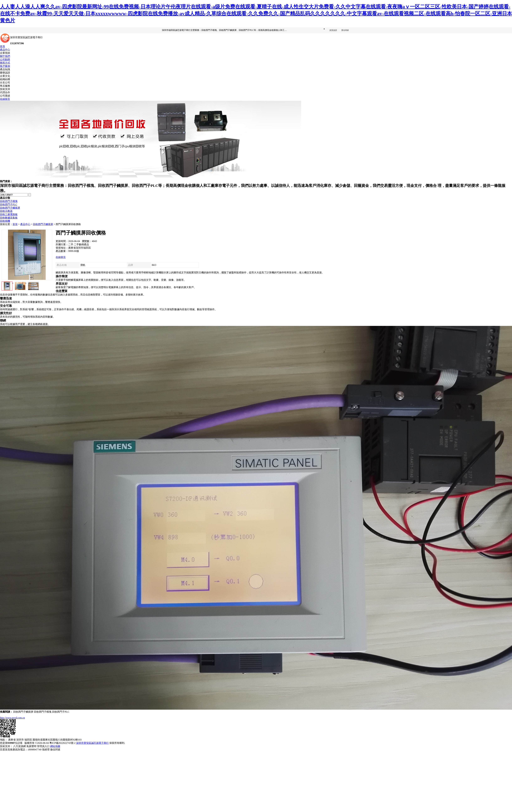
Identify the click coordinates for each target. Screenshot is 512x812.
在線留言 (5, 99)
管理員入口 (43, 746)
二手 (71, 244)
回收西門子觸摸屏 (10, 208)
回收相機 (5, 221)
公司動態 (5, 59)
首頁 (3, 46)
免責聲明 (31, 746)
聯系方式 (5, 63)
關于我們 (5, 56)
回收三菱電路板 (9, 214)
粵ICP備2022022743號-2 (62, 743)
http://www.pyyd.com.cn (12, 718)
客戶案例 (5, 66)
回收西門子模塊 (9, 201)
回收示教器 (6, 211)
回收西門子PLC (9, 204)
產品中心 (5, 50)
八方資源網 (19, 746)
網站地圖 (55, 746)
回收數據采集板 (9, 218)
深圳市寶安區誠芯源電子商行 (92, 743)
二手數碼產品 (81, 244)
